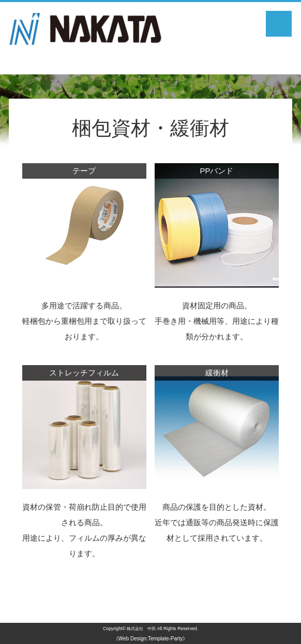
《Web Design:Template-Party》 (151, 639)
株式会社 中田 (141, 629)
